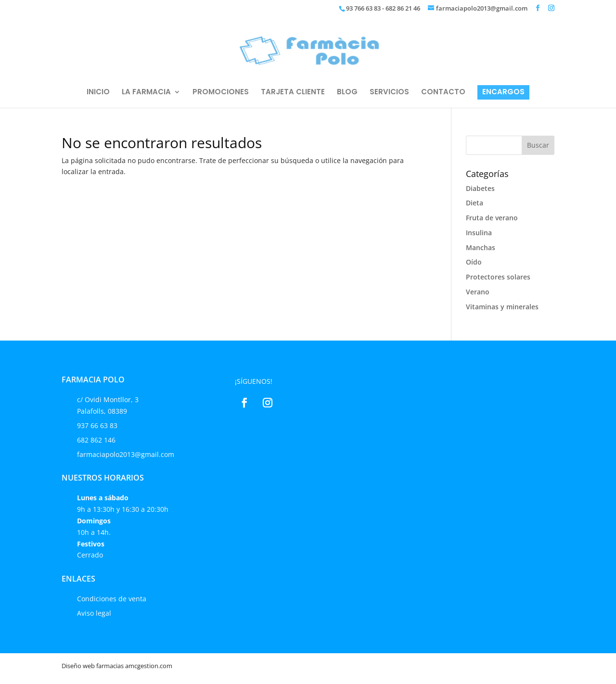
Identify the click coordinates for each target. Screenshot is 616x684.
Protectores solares (498, 277)
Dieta (475, 203)
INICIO (98, 93)
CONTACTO (443, 93)
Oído (474, 262)
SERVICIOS (389, 93)
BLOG (347, 93)
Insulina (479, 233)
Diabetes (480, 188)
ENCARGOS (503, 93)
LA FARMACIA (146, 93)
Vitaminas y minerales (502, 307)
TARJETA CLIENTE (293, 93)
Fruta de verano (492, 218)
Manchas (481, 247)
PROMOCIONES (221, 93)
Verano (478, 292)
